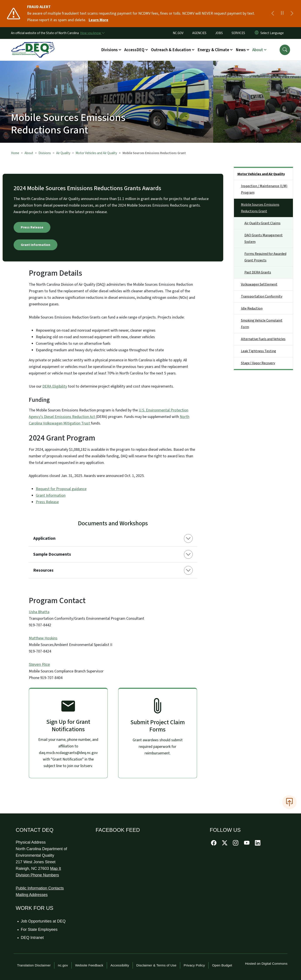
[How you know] (92, 33)
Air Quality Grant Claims (262, 223)
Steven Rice (39, 665)
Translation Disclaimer (34, 965)
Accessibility (120, 965)
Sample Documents (52, 554)
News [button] (241, 50)
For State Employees (39, 930)
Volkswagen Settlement (259, 284)
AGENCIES (199, 33)
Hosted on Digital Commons (266, 963)
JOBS (219, 33)
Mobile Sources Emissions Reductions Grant (260, 208)
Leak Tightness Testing (259, 351)
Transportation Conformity (262, 296)
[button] (285, 50)
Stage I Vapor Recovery (258, 363)
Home (15, 153)
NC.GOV (178, 33)
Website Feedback (89, 965)
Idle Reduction (252, 308)
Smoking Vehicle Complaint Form (262, 324)
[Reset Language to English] (257, 33)
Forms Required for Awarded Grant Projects (265, 257)
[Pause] (282, 14)
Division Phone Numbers (37, 875)
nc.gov (63, 965)
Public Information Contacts (40, 888)
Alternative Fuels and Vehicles (263, 339)
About (29, 153)
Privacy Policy (194, 965)
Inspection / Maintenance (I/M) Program (264, 189)
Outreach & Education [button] (171, 50)
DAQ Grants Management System (264, 238)
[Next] (292, 14)
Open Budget (222, 965)
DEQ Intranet (32, 938)
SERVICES (238, 33)
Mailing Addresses (32, 895)
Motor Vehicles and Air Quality (96, 153)
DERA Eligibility (55, 386)
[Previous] (273, 14)
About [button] (258, 50)
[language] (273, 33)
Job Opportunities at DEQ (43, 921)
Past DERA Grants (258, 272)
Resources (43, 570)
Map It (55, 869)
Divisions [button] (109, 50)
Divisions (45, 153)
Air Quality (63, 153)
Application (44, 538)
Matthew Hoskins (43, 638)
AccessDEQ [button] (134, 50)
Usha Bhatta (39, 612)
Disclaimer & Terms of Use (156, 965)
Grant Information (35, 245)
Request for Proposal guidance (61, 489)
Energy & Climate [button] (213, 50)
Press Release (32, 227)
